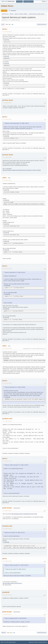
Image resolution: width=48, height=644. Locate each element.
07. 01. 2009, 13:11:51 (7, 157)
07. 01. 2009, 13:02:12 (7, 103)
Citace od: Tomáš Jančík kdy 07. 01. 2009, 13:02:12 (17, 123)
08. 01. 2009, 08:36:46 (7, 595)
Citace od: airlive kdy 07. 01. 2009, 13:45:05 (15, 387)
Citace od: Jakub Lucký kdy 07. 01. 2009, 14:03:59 (17, 465)
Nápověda (31, 642)
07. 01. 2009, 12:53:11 (7, 32)
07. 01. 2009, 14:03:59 (7, 421)
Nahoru (4, 633)
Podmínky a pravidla (38, 642)
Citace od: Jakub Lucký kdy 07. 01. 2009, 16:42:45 (17, 565)
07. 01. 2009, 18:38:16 (7, 561)
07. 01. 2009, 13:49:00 (7, 383)
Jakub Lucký (8, 419)
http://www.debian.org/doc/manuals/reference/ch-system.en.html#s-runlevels (22, 170)
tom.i (6, 29)
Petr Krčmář (8, 508)
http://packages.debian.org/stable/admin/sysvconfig (24, 514)
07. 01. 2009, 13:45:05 (7, 349)
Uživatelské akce (42, 25)
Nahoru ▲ (45, 642)
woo (5, 559)
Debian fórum (7, 6)
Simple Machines (12, 642)
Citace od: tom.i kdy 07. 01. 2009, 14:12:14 (15, 533)
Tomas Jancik (8, 100)
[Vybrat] (7, 40)
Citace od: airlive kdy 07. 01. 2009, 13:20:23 (15, 272)
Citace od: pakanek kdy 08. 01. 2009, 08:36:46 (16, 618)
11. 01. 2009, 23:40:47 (7, 614)
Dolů (3, 25)
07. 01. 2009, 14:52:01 (7, 511)
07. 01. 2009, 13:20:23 (7, 180)
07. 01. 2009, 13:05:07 (7, 119)
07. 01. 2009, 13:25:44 (7, 269)
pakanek (7, 592)
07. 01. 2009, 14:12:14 (7, 461)
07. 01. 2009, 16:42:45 (7, 529)
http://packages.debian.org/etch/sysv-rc (12, 583)
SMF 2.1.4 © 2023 (5, 642)
